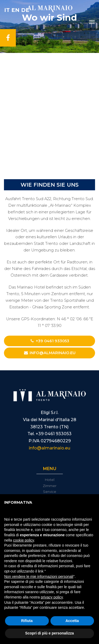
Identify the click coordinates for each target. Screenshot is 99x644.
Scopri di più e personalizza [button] (49, 633)
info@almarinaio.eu (49, 353)
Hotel (50, 480)
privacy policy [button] (52, 597)
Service (50, 492)
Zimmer (50, 486)
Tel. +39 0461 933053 (49, 434)
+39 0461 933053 (50, 341)
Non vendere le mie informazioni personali (39, 577)
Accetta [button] (72, 621)
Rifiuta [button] (27, 621)
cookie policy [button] (23, 540)
